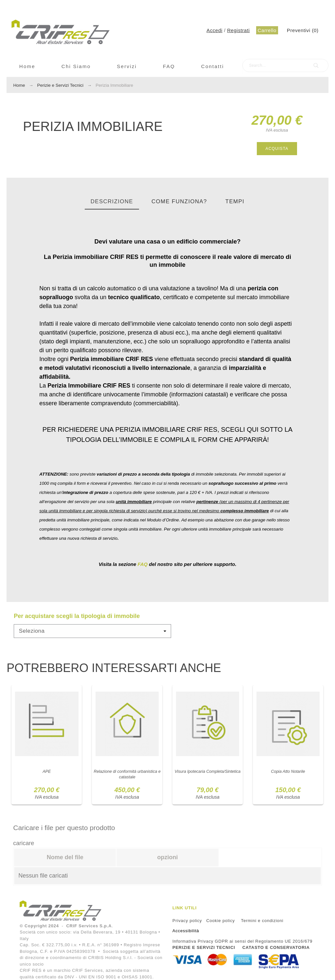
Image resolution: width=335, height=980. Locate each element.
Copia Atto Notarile (288, 774)
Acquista (277, 149)
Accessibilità (186, 931)
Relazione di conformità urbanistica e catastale (127, 777)
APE (47, 774)
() (303, 30)
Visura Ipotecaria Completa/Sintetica (208, 777)
